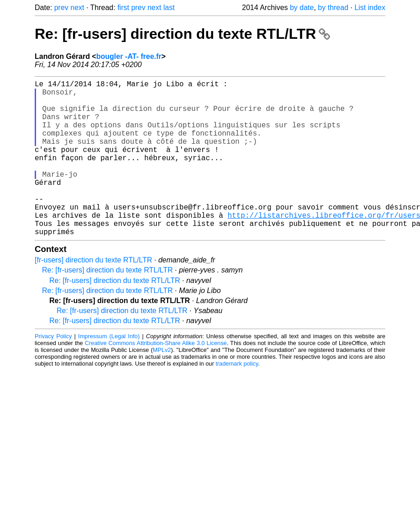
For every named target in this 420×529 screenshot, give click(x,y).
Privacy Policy (53, 371)
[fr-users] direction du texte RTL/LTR (93, 295)
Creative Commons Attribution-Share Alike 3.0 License (156, 378)
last (169, 8)
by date (302, 8)
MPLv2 (162, 385)
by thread (333, 8)
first (123, 8)
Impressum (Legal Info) (109, 371)
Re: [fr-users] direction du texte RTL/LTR (182, 34)
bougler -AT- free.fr (129, 56)
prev (61, 8)
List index (370, 8)
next (77, 8)
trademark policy (237, 398)
